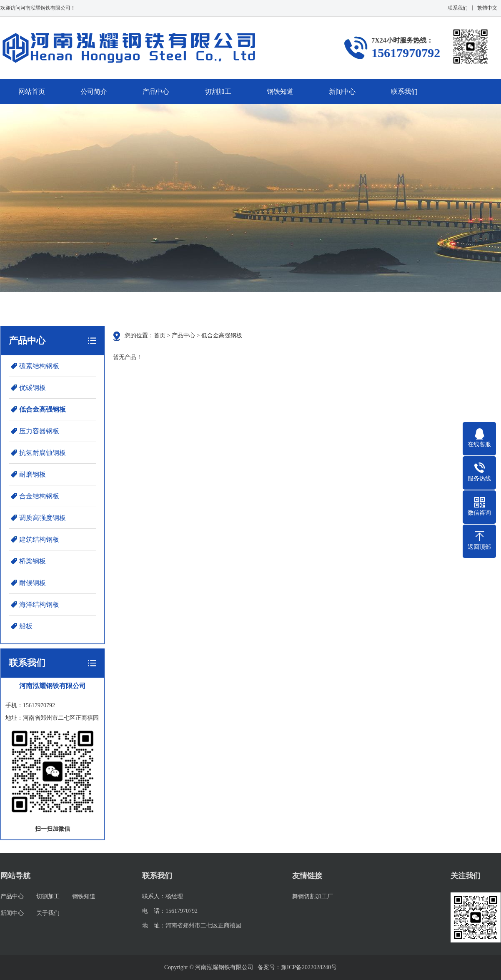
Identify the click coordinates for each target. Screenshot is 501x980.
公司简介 (94, 92)
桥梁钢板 (33, 561)
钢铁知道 (280, 92)
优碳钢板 (33, 388)
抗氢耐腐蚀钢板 (43, 453)
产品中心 (156, 92)
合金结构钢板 (39, 496)
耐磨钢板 (33, 474)
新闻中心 (342, 92)
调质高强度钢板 (43, 518)
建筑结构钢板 (39, 539)
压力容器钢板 (39, 431)
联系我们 (458, 8)
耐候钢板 (33, 583)
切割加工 (218, 92)
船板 (26, 626)
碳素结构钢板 (39, 366)
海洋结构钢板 (39, 604)
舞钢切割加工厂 (313, 896)
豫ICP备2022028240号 (309, 967)
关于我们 (48, 913)
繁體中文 (487, 8)
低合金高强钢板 (43, 409)
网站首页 (32, 92)
